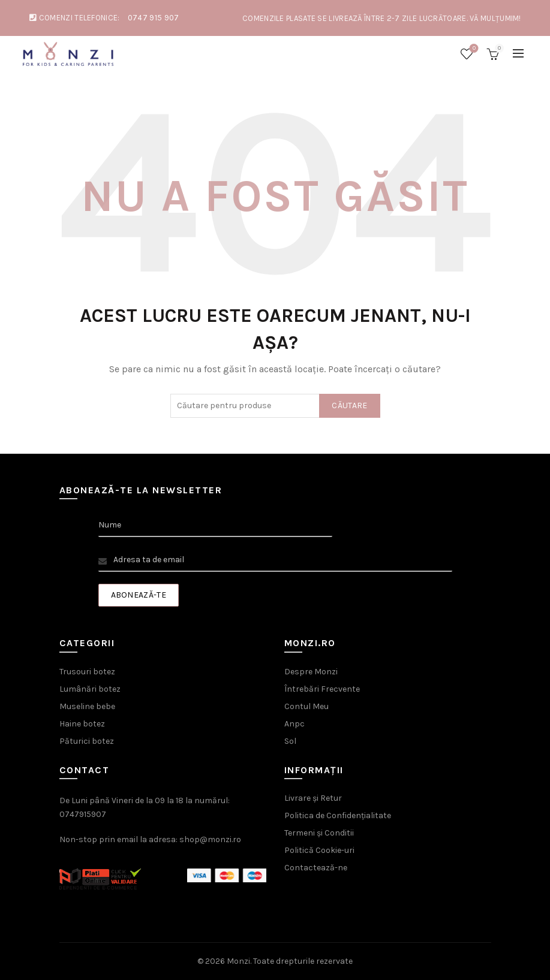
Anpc (294, 724)
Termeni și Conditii (319, 833)
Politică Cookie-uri (319, 850)
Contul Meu (306, 706)
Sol (290, 741)
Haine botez (82, 724)
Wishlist (473, 49)
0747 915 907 (154, 18)
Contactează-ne (316, 868)
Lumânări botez (90, 689)
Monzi (238, 961)
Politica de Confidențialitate (338, 815)
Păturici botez (87, 741)
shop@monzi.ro (210, 839)
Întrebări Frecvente (322, 689)
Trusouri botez (87, 672)
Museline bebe (87, 706)
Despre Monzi (311, 672)
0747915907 (83, 814)
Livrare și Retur (313, 798)
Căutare (349, 405)
